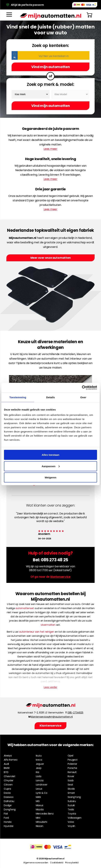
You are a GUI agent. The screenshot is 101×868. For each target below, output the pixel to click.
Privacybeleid (72, 863)
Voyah (71, 826)
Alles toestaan (50, 455)
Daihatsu (9, 801)
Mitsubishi (42, 822)
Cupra (7, 789)
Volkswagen (75, 818)
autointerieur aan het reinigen (37, 632)
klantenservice (60, 577)
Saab (71, 780)
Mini (38, 818)
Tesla (71, 809)
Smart (71, 793)
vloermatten (48, 625)
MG (38, 801)
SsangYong (74, 797)
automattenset (25, 608)
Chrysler (9, 780)
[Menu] (9, 15)
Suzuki (71, 805)
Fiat (6, 814)
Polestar (72, 764)
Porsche (72, 768)
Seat (70, 785)
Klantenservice (50, 726)
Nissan (40, 826)
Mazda (40, 809)
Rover (71, 776)
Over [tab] (83, 397)
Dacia (7, 793)
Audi (6, 764)
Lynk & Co (42, 793)
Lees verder (50, 687)
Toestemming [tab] (18, 397)
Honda (8, 822)
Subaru (72, 801)
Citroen (8, 785)
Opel (70, 756)
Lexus (39, 789)
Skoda (71, 789)
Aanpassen (51, 466)
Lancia (40, 780)
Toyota (72, 814)
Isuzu (39, 756)
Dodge (8, 805)
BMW (7, 768)
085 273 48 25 (55, 560)
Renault (72, 772)
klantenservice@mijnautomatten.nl (52, 717)
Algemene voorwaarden (36, 863)
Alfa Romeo (11, 760)
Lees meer (50, 149)
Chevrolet (10, 776)
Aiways (8, 756)
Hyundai (8, 826)
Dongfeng (10, 809)
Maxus (40, 805)
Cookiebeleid (57, 863)
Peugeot (73, 760)
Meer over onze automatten (51, 258)
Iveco (39, 760)
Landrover (42, 785)
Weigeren (50, 477)
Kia (37, 772)
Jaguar (40, 764)
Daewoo (9, 797)
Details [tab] (50, 397)
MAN (38, 797)
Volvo (71, 822)
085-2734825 (75, 713)
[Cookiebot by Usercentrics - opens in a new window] (82, 388)
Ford (6, 818)
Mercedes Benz (45, 814)
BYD (6, 772)
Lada (39, 776)
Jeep (39, 768)
